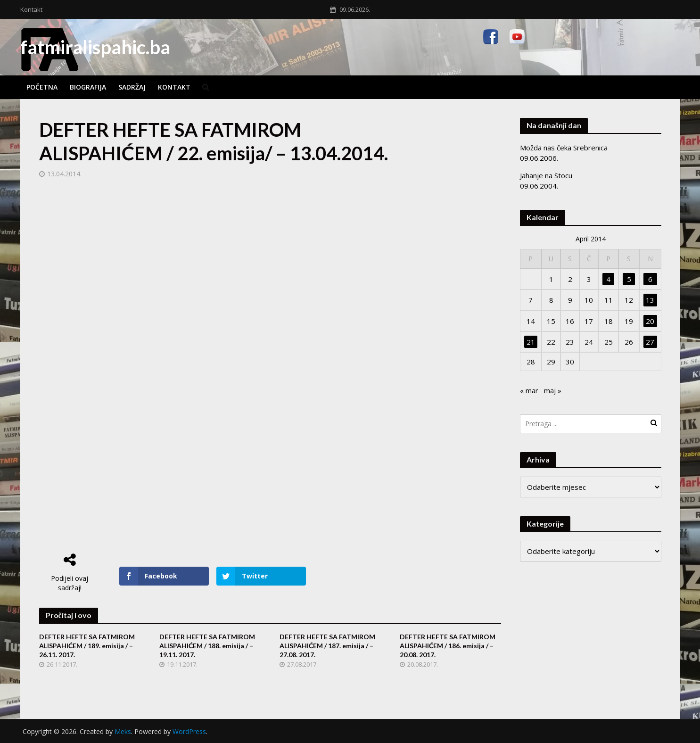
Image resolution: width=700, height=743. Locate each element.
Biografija (88, 87)
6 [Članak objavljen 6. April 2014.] (650, 279)
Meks (123, 731)
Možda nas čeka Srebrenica (564, 148)
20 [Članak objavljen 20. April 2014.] (650, 321)
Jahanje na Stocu (546, 175)
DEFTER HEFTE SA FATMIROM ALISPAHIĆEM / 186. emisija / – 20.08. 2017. (448, 646)
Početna (42, 87)
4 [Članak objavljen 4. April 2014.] (608, 279)
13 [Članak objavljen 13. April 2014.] (650, 300)
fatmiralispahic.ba (95, 47)
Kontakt (31, 9)
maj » (553, 390)
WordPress (189, 731)
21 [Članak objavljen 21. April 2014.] (531, 342)
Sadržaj (132, 87)
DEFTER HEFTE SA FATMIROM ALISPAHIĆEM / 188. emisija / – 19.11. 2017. (207, 646)
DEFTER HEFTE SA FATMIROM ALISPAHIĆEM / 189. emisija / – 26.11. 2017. (87, 646)
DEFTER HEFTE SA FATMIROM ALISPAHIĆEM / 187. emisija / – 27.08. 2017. (327, 646)
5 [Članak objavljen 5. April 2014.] (629, 279)
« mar (529, 390)
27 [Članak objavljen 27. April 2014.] (650, 342)
